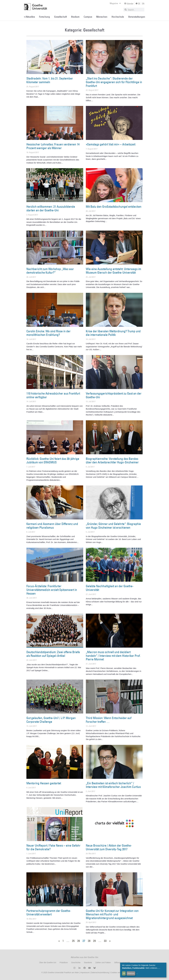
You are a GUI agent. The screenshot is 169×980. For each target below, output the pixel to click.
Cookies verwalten (118, 972)
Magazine (115, 3)
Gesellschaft (60, 17)
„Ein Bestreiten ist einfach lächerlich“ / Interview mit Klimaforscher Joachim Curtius (113, 785)
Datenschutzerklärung (100, 972)
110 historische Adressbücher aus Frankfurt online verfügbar (53, 395)
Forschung (44, 17)
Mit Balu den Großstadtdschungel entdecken (114, 206)
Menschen (102, 17)
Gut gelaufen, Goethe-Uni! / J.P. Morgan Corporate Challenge (51, 720)
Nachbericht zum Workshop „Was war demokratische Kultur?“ (50, 271)
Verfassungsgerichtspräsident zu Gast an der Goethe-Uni (114, 395)
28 (89, 941)
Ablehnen (131, 973)
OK (124, 973)
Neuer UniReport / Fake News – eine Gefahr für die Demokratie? (53, 847)
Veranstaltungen (137, 17)
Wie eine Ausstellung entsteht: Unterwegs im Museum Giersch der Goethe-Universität (113, 271)
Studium (75, 17)
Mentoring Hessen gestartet (44, 783)
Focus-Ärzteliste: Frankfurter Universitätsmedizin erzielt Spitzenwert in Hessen (52, 590)
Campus (88, 17)
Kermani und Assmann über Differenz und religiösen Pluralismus (52, 526)
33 (105, 941)
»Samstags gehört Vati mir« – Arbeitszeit (111, 144)
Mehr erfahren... (152, 968)
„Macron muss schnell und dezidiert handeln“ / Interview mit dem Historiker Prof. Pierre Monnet (113, 656)
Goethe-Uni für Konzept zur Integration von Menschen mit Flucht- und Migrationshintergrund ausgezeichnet (112, 914)
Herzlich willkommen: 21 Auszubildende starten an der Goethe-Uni (51, 208)
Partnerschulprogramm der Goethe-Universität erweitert (49, 912)
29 (94, 941)
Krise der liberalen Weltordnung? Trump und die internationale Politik (113, 333)
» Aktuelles (29, 17)
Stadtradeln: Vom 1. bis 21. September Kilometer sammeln (50, 80)
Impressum (85, 972)
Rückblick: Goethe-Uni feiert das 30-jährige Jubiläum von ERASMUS (53, 460)
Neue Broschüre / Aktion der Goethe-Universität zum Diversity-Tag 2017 (109, 847)
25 (73, 941)
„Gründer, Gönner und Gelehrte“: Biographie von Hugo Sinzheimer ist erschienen (113, 526)
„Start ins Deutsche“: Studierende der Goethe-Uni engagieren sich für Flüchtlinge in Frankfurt (114, 82)
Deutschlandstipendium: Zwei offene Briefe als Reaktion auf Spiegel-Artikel (53, 654)
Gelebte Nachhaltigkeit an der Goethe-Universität (110, 588)
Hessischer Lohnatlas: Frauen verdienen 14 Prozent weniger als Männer (53, 146)
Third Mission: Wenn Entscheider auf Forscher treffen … (109, 720)
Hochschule (118, 17)
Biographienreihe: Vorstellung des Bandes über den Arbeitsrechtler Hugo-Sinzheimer (112, 460)
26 (79, 941)
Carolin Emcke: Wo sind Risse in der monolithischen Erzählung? (48, 333)
